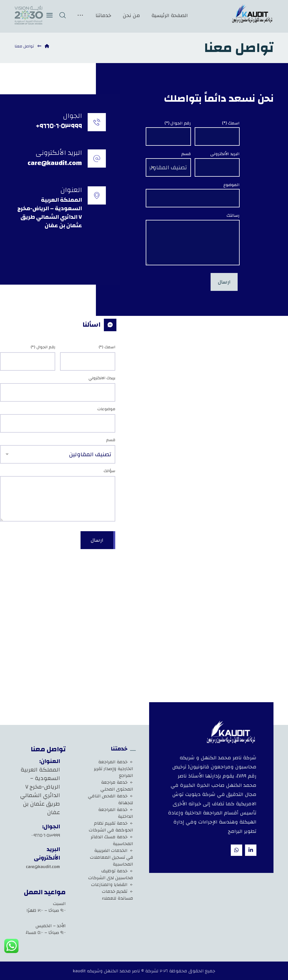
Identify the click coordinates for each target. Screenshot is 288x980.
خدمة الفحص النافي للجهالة (111, 799)
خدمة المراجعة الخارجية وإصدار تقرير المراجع (114, 769)
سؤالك (109, 471)
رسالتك (233, 216)
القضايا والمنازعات (112, 885)
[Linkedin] (251, 850)
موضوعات (106, 409)
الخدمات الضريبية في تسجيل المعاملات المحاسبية (112, 857)
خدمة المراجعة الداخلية (116, 813)
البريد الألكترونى (225, 154)
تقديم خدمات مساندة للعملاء (118, 895)
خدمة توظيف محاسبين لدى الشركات (111, 874)
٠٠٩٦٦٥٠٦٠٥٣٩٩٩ (46, 835)
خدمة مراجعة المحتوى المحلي (117, 786)
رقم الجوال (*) (178, 123)
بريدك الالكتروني (102, 378)
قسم (186, 154)
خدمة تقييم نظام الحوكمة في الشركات (111, 827)
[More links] (80, 15)
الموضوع (232, 185)
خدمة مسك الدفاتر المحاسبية (112, 840)
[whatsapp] (236, 850)
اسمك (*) (231, 123)
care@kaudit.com (43, 867)
